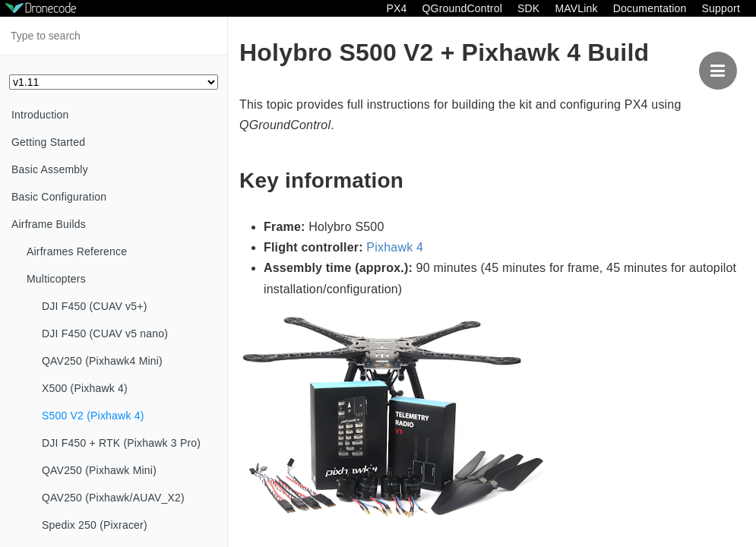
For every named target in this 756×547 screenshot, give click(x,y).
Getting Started (48, 142)
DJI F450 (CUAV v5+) (95, 306)
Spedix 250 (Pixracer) (95, 525)
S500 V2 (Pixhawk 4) (93, 416)
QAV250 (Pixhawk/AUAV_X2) (113, 498)
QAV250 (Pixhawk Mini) (99, 470)
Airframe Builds (49, 224)
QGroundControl (462, 8)
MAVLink (576, 8)
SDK (528, 8)
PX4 (396, 8)
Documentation (650, 8)
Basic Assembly (50, 169)
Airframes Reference (77, 251)
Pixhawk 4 (395, 247)
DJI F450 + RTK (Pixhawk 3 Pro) (121, 443)
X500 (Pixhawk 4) (85, 388)
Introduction (40, 115)
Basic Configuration (59, 197)
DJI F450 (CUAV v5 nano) (105, 334)
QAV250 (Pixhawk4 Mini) (102, 361)
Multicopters (56, 279)
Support (721, 8)
